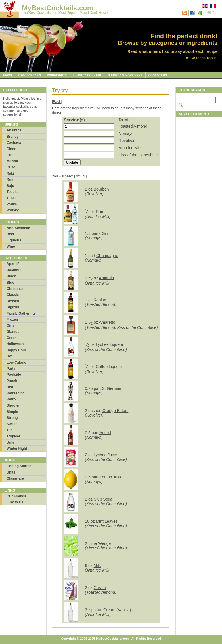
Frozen (12, 319)
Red (10, 387)
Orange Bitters (115, 411)
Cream (100, 588)
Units (11, 472)
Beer (10, 234)
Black (11, 276)
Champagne (107, 256)
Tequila (13, 192)
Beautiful (14, 270)
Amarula (106, 278)
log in (35, 99)
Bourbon (101, 189)
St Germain (112, 388)
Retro (11, 399)
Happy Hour (16, 350)
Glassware (15, 478)
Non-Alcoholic (18, 228)
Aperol (105, 433)
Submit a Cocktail (87, 75)
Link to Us (15, 502)
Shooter (13, 405)
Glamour (14, 332)
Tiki (9, 430)
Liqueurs (14, 240)
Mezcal (12, 161)
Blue (10, 283)
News (7, 75)
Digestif (13, 307)
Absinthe (14, 130)
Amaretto (107, 322)
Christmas (15, 289)
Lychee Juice (105, 455)
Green (12, 338)
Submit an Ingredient (125, 75)
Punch (12, 381)
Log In (210, 12)
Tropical (13, 436)
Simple (12, 412)
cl (84, 176)
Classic (13, 295)
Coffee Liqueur (109, 366)
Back (57, 102)
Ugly (10, 442)
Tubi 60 (13, 198)
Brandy (13, 137)
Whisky (13, 210)
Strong (12, 418)
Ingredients (57, 75)
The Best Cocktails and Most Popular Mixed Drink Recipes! (67, 13)
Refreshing (16, 393)
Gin (9, 155)
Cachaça (14, 143)
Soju (10, 186)
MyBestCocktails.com (58, 8)
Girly (10, 325)
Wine (11, 246)
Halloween (15, 344)
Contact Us (158, 75)
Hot (9, 356)
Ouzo (11, 167)
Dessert (13, 301)
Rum (10, 179)
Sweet (12, 424)
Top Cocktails (29, 75)
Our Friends (16, 496)
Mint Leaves (107, 521)
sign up (8, 102)
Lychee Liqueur (109, 344)
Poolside (14, 375)
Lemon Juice (111, 477)
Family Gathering (21, 313)
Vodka (12, 204)
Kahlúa (100, 300)
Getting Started (19, 466)
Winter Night (17, 448)
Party (11, 369)
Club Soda (103, 499)
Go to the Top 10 (204, 58)
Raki (10, 173)
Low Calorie (16, 363)
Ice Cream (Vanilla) (114, 610)
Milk (97, 566)
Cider (11, 149)
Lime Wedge (99, 543)
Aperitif (13, 264)
